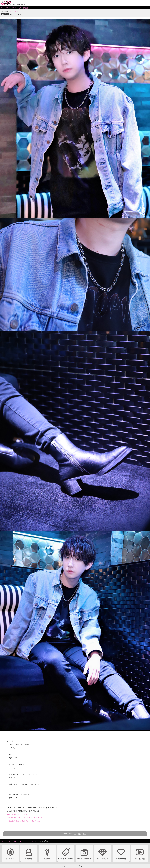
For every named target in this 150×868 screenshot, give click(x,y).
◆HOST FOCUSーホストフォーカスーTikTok (24, 814)
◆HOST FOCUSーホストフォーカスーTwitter (24, 821)
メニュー (147, 3)
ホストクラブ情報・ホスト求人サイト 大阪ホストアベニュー (6, 3)
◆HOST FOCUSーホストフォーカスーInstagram (25, 818)
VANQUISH (14, 12)
